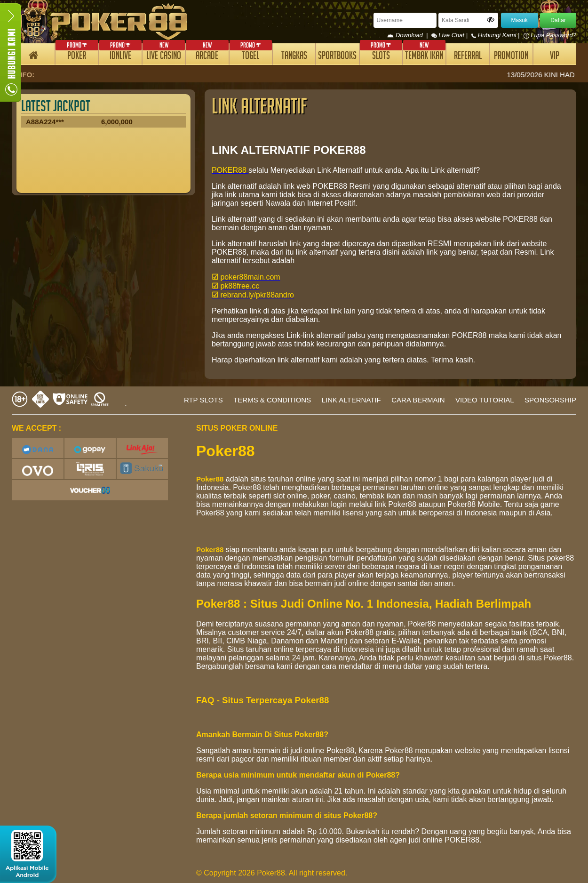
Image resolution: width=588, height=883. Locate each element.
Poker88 (210, 479)
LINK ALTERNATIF (351, 400)
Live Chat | (450, 35)
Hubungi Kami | (496, 35)
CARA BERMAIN (418, 400)
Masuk (520, 20)
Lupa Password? (550, 35)
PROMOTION (511, 57)
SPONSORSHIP (550, 400)
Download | (409, 35)
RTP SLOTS (203, 400)
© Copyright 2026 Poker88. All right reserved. (272, 873)
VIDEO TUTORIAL (485, 400)
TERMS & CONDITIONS (272, 400)
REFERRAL (468, 57)
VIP (555, 57)
